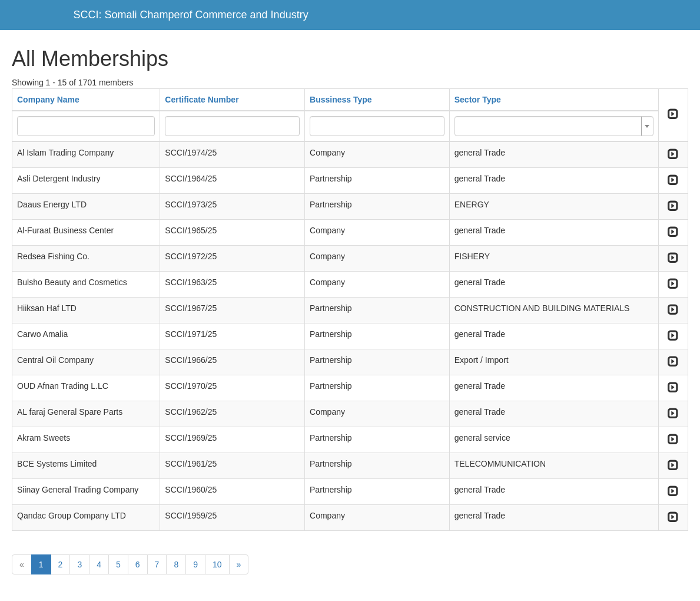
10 (217, 564)
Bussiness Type (341, 100)
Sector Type (478, 100)
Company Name (48, 100)
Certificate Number (202, 100)
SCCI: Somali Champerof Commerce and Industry (191, 15)
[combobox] (554, 126)
